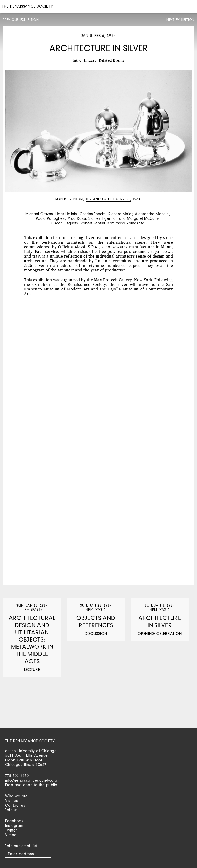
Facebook (14, 821)
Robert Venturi (93, 223)
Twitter (11, 830)
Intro (77, 61)
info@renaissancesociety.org (31, 780)
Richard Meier (120, 214)
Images (90, 61)
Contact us (15, 805)
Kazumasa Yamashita (126, 223)
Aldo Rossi (77, 218)
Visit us (12, 801)
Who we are (16, 796)
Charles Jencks (93, 214)
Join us (12, 810)
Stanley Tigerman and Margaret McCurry (124, 218)
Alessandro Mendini (152, 214)
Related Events (112, 61)
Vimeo (11, 835)
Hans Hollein (66, 214)
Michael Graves (39, 214)
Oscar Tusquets (65, 223)
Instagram (14, 825)
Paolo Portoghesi (51, 218)
